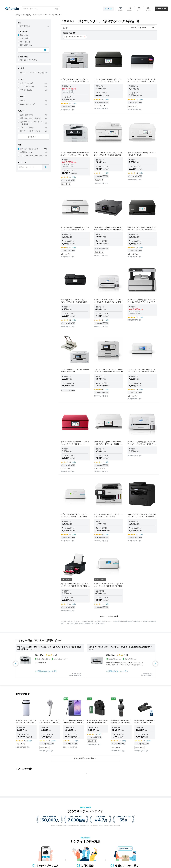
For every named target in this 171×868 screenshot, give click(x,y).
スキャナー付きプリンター (30, 149)
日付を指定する (26, 45)
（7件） (74, 177)
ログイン (108, 9)
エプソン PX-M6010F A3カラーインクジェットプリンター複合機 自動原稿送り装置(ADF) (119, 647)
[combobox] (41, 9)
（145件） (30, 741)
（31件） (74, 104)
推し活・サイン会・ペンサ (30, 131)
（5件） (107, 173)
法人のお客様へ (161, 9)
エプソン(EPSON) (27, 87)
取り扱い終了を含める (28, 60)
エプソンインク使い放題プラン (32, 156)
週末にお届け (25, 42)
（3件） (141, 535)
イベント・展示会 (27, 128)
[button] (85, 758)
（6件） (107, 100)
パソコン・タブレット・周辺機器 (32, 73)
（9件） (141, 248)
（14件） (141, 318)
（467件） (149, 741)
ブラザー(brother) (27, 90)
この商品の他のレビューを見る (46, 671)
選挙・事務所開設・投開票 (30, 118)
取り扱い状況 (23, 57)
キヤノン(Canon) (27, 83)
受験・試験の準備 (27, 115)
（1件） (141, 173)
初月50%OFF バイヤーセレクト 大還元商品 (32, 123)
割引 (19, 23)
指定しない (24, 35)
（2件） (107, 390)
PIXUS (23, 101)
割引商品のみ (25, 26)
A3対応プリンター (27, 152)
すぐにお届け (25, 38)
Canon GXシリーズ (27, 104)
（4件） (74, 320)
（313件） (54, 741)
